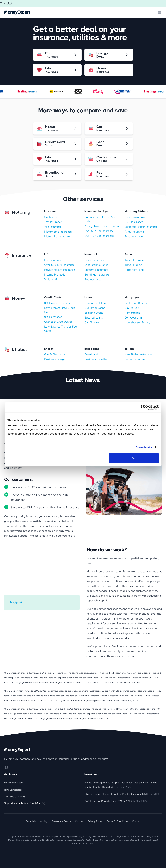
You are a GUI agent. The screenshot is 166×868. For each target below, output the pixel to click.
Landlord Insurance (96, 265)
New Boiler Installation (139, 354)
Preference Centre (61, 821)
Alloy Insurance (134, 232)
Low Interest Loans (96, 303)
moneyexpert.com (14, 783)
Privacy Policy (95, 821)
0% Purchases (53, 317)
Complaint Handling (37, 821)
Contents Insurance (96, 270)
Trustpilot (6, 3)
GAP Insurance (134, 222)
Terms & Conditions (117, 821)
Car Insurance (53, 217)
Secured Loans (94, 318)
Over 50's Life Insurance (59, 265)
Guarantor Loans (95, 308)
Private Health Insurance (60, 270)
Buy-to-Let (132, 308)
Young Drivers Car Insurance (102, 226)
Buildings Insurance (97, 275)
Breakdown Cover (136, 217)
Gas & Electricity (55, 354)
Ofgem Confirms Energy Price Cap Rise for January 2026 (115, 794)
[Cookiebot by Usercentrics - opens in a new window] (143, 407)
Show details (144, 447)
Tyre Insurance (134, 237)
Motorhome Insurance (58, 232)
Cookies (79, 821)
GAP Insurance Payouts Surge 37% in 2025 (108, 801)
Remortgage (132, 313)
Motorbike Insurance (57, 237)
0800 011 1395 (17, 797)
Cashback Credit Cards (58, 322)
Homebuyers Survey (137, 322)
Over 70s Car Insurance (99, 236)
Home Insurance (95, 260)
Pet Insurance (93, 280)
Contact (136, 821)
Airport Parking (134, 270)
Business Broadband (97, 359)
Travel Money (133, 265)
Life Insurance (53, 260)
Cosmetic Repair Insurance (141, 227)
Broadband (91, 354)
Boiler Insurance (135, 359)
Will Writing (52, 280)
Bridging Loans (94, 313)
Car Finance (92, 322)
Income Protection (56, 275)
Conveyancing (133, 318)
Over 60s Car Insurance (99, 231)
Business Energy (55, 359)
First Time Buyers (136, 303)
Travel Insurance (135, 260)
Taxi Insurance (53, 222)
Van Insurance (53, 227)
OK (134, 458)
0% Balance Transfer (57, 303)
